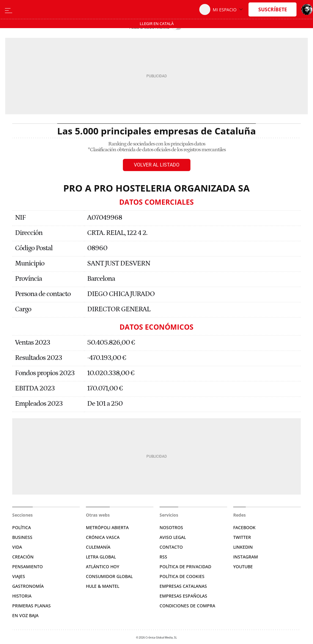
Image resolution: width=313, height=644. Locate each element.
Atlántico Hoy (103, 567)
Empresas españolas (183, 596)
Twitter (242, 537)
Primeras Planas (31, 606)
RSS (163, 557)
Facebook (244, 527)
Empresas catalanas (183, 586)
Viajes (19, 576)
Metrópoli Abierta (107, 527)
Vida (17, 547)
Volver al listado (157, 165)
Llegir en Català (157, 24)
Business (22, 537)
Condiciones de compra (187, 606)
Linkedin (243, 547)
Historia (22, 596)
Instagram (246, 557)
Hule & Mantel (103, 586)
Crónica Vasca (103, 537)
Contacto (171, 547)
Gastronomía (28, 586)
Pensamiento (28, 567)
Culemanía (98, 547)
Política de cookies (182, 576)
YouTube (243, 567)
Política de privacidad (185, 567)
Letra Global (101, 557)
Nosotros (171, 527)
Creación (23, 557)
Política (22, 527)
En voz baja (25, 615)
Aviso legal (173, 537)
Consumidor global (109, 576)
